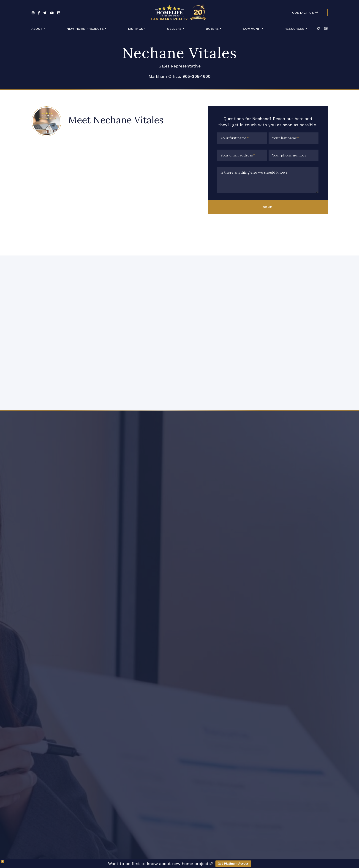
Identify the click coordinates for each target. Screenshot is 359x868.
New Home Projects (85, 29)
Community (253, 29)
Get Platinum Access (233, 864)
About (37, 29)
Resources (295, 29)
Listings (136, 29)
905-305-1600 (196, 76)
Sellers (174, 29)
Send (268, 207)
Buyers (212, 29)
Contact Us (305, 13)
